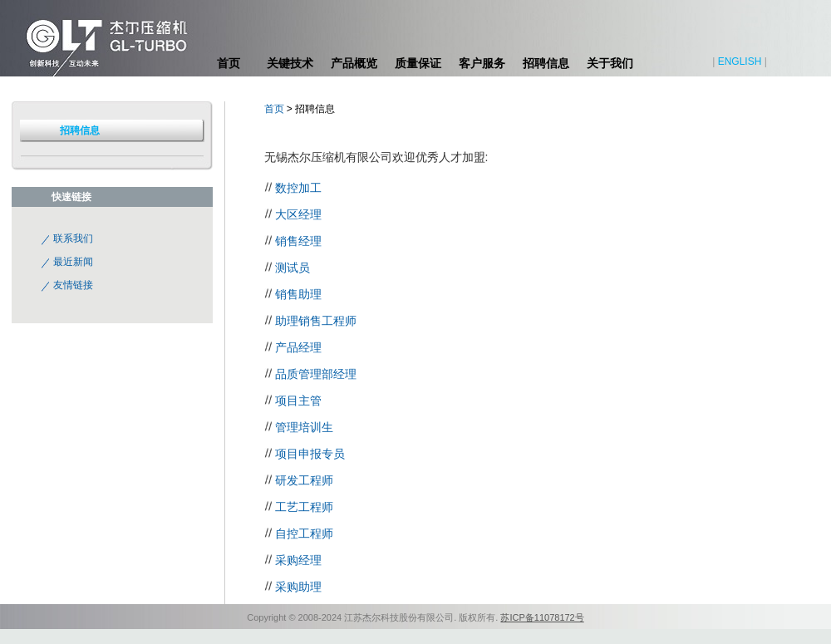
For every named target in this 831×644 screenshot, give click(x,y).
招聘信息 (546, 63)
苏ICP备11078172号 (542, 617)
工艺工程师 (304, 507)
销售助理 (298, 294)
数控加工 (298, 188)
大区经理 (298, 214)
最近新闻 (73, 262)
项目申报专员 (310, 454)
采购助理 (298, 587)
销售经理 (298, 241)
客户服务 (482, 63)
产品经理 (298, 347)
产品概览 (354, 63)
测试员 (293, 268)
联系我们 (73, 238)
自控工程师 (304, 533)
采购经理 (298, 560)
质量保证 (418, 63)
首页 (229, 63)
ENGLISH (740, 61)
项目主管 (298, 401)
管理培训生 (304, 427)
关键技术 (290, 63)
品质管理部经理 (316, 374)
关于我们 (610, 63)
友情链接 (73, 285)
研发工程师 (304, 480)
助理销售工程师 (316, 321)
